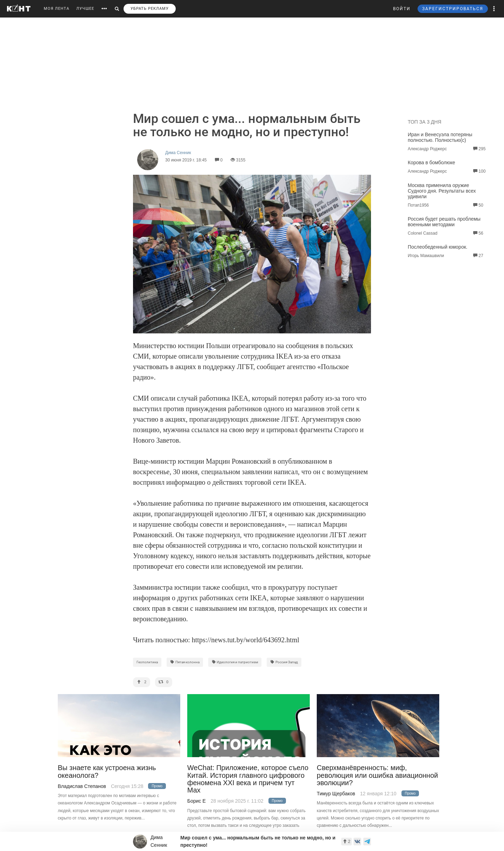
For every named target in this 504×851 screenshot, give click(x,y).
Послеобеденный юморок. (437, 247)
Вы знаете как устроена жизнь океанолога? (107, 772)
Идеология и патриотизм (235, 662)
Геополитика (147, 662)
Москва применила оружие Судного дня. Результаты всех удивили (442, 191)
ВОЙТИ (402, 9)
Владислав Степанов (82, 786)
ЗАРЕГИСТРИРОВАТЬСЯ (453, 9)
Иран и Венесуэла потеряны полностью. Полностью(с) (440, 137)
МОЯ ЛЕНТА (57, 9)
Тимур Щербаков (336, 794)
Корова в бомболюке (431, 162)
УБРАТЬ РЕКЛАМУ (150, 9)
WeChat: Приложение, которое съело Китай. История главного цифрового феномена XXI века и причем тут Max (248, 779)
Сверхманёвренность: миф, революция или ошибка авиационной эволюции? (377, 775)
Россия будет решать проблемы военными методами (444, 222)
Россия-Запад (284, 662)
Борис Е (197, 801)
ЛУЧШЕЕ (85, 9)
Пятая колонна (185, 662)
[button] (494, 9)
